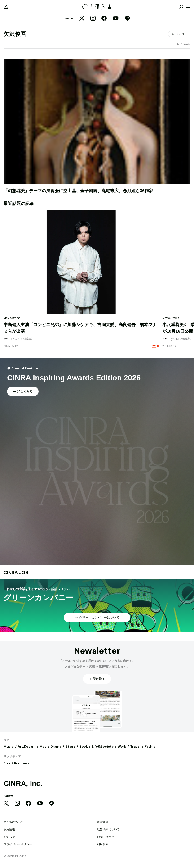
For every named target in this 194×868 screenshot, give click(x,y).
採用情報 (9, 829)
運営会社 (103, 822)
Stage (71, 746)
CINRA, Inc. (23, 783)
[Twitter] (82, 19)
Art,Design (27, 746)
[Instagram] (93, 19)
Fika (7, 763)
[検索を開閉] (181, 7)
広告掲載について (108, 829)
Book (84, 746)
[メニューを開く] (188, 7)
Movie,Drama (50, 746)
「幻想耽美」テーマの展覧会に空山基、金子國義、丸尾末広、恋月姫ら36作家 (78, 191)
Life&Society (103, 746)
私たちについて (13, 822)
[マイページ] (6, 7)
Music (9, 746)
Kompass (22, 763)
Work (122, 746)
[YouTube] (116, 19)
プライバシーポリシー (18, 844)
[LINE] (127, 19)
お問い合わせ (106, 837)
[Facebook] (104, 19)
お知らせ (9, 837)
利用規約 (103, 844)
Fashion (151, 746)
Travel (135, 746)
